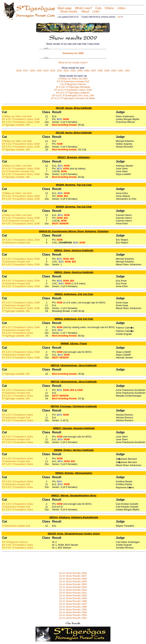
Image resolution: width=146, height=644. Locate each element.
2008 (19, 71)
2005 (39, 71)
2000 (73, 71)
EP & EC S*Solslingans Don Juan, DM (73, 95)
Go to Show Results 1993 (73, 615)
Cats (98, 8)
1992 (127, 71)
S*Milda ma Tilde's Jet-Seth (17, 116)
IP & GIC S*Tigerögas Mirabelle (73, 87)
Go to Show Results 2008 (73, 573)
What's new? (84, 8)
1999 (80, 71)
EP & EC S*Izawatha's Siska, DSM (73, 90)
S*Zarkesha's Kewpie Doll (16, 243)
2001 (66, 71)
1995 (107, 71)
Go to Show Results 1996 (73, 607)
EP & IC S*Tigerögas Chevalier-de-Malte (73, 98)
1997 (93, 71)
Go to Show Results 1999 (73, 598)
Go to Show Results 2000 (73, 595)
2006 (32, 71)
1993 (120, 71)
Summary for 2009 (73, 53)
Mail (119, 17)
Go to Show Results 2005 (73, 581)
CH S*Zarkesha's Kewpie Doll (73, 81)
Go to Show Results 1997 (73, 604)
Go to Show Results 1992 (73, 618)
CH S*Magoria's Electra (73, 84)
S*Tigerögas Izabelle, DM (16, 125)
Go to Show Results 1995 (73, 610)
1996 (100, 71)
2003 (53, 71)
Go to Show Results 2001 (73, 593)
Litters (121, 8)
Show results (69, 11)
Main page (65, 8)
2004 (46, 71)
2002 (59, 71)
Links (95, 11)
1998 (87, 71)
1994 (114, 71)
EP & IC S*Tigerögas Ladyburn (73, 93)
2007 (26, 71)
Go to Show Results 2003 (73, 587)
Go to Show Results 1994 (73, 612)
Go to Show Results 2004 (73, 584)
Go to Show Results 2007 (73, 576)
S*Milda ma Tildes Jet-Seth (73, 79)
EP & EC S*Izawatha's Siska (18, 333)
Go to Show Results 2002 (73, 590)
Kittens (109, 8)
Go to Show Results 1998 (73, 601)
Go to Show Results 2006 (73, 579)
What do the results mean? (73, 63)
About (85, 11)
